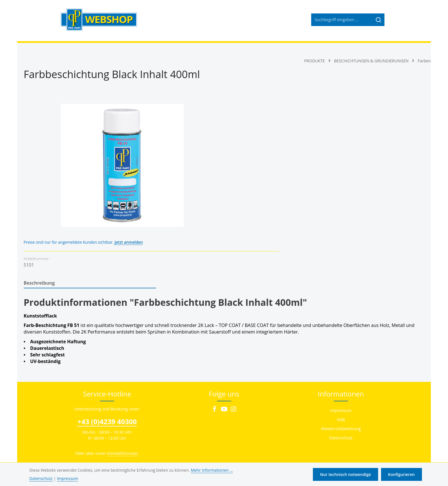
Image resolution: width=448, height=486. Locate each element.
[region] (107, 165)
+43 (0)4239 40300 (107, 376)
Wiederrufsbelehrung (341, 383)
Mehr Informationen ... (212, 470)
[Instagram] (234, 365)
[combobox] (342, 21)
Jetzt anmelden (296, 109)
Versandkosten (282, 424)
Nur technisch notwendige (346, 474)
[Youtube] (225, 365)
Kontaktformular (123, 408)
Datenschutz (341, 392)
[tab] (90, 238)
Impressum (341, 365)
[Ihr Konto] (396, 22)
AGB (341, 374)
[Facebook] (215, 365)
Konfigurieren (401, 474)
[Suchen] (378, 21)
